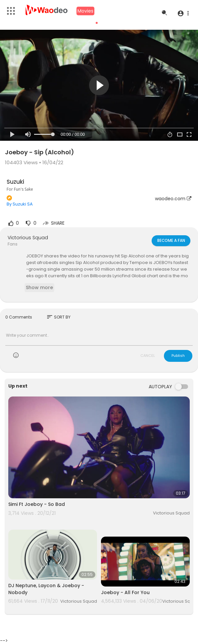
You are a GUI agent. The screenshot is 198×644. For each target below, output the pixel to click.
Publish (178, 356)
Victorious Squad (28, 238)
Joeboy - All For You (125, 592)
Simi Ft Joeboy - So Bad (37, 504)
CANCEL (148, 356)
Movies (85, 11)
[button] (183, 13)
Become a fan (171, 241)
